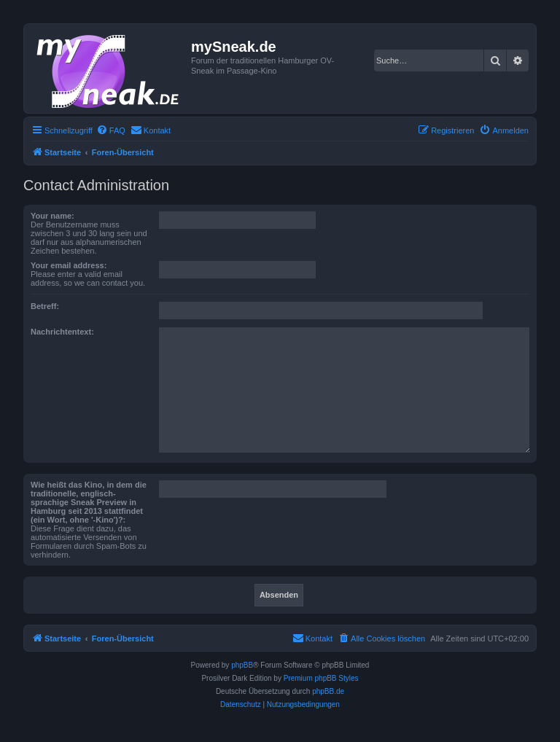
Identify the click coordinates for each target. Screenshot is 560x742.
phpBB (242, 665)
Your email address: (69, 265)
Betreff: (45, 306)
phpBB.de (328, 691)
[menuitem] (111, 130)
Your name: (52, 216)
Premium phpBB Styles (321, 678)
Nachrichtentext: (62, 332)
